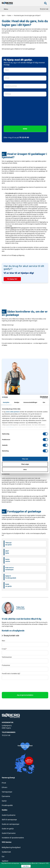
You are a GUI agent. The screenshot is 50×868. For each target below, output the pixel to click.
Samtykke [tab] (6, 402)
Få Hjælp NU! (12, 279)
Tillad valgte (25, 464)
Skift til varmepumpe (9, 820)
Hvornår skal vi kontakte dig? (11, 674)
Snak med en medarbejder (9, 569)
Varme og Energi (8, 778)
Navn (3, 641)
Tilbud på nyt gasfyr (9, 544)
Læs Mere (26, 866)
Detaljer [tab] (17, 402)
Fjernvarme (6, 796)
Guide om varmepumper (11, 824)
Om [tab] (44, 402)
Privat (4, 783)
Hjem (3, 16)
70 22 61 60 (44, 9)
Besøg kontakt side (11, 636)
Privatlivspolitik (7, 805)
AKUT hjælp (7, 552)
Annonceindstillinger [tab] (30, 402)
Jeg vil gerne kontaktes (25, 695)
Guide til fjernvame (9, 833)
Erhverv (5, 787)
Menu (6, 9)
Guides (9, 16)
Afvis (25, 469)
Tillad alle (25, 459)
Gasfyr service (8, 560)
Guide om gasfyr (9, 585)
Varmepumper (7, 792)
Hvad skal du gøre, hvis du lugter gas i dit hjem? (27, 16)
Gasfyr (4, 801)
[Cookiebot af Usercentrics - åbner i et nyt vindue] (40, 397)
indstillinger (10, 427)
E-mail (4, 649)
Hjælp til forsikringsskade (11, 577)
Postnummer (6, 665)
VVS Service (7, 842)
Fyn (3, 856)
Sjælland (5, 861)
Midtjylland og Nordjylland (11, 847)
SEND (25, 129)
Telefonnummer (7, 657)
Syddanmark (6, 852)
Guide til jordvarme (9, 815)
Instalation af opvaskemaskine (13, 838)
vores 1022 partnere (13, 412)
